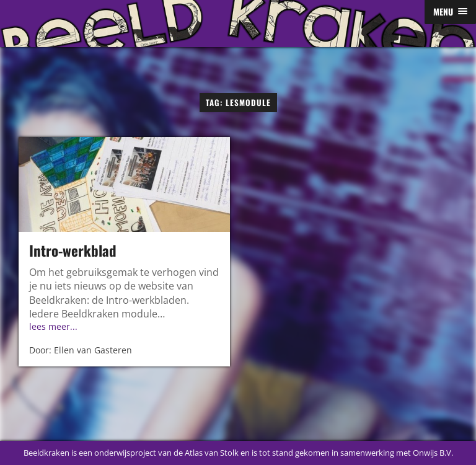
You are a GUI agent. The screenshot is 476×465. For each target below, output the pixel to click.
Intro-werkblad (73, 250)
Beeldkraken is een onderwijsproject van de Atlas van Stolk (131, 453)
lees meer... (53, 326)
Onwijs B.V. (433, 453)
